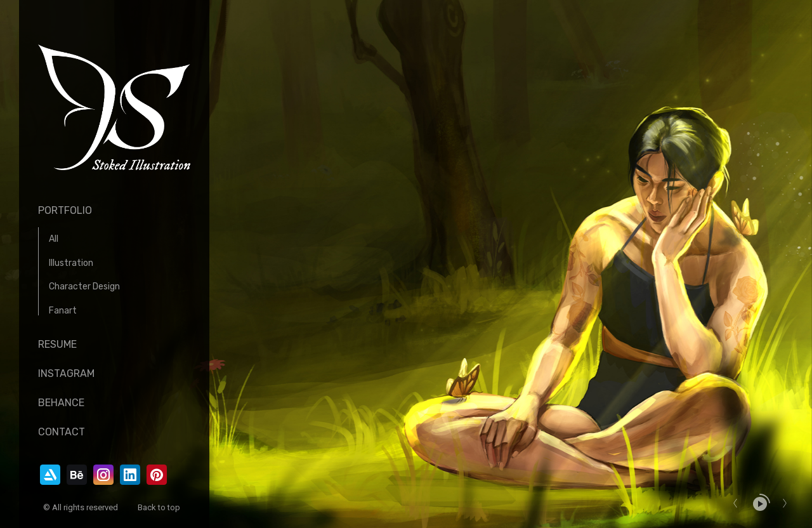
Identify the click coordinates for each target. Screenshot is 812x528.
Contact (62, 432)
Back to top (160, 507)
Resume (57, 344)
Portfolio (65, 210)
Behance (61, 403)
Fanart (63, 311)
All (54, 239)
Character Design (84, 287)
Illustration (71, 263)
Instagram (66, 373)
